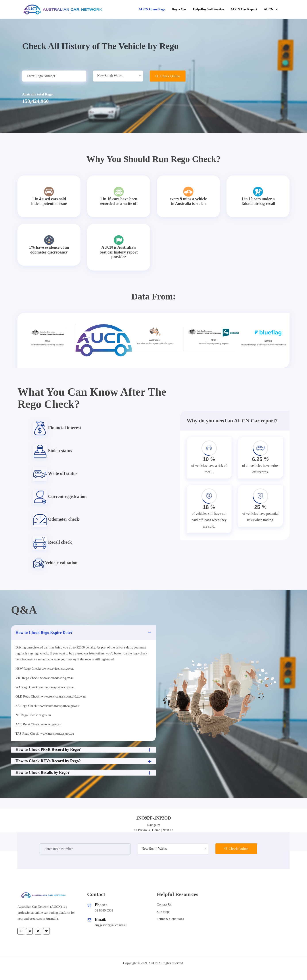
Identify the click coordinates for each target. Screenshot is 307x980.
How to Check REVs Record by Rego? (84, 761)
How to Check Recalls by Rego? (84, 773)
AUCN (269, 9)
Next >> (168, 830)
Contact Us (164, 904)
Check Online (168, 76)
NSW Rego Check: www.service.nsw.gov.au (45, 669)
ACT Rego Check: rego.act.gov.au (38, 724)
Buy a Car (179, 9)
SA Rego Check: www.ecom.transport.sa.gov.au (47, 706)
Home (156, 830)
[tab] (153, 818)
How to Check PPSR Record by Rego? (84, 750)
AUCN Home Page (152, 9)
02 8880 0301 (104, 910)
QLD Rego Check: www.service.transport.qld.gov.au (51, 696)
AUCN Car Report (244, 9)
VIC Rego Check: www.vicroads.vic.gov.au (45, 678)
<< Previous (142, 830)
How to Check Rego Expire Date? (84, 633)
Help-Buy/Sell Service (208, 9)
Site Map (163, 912)
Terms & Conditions (170, 919)
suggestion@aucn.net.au (111, 925)
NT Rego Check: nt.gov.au (33, 715)
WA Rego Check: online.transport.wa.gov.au (45, 687)
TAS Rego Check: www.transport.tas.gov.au (45, 734)
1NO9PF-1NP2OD (153, 818)
